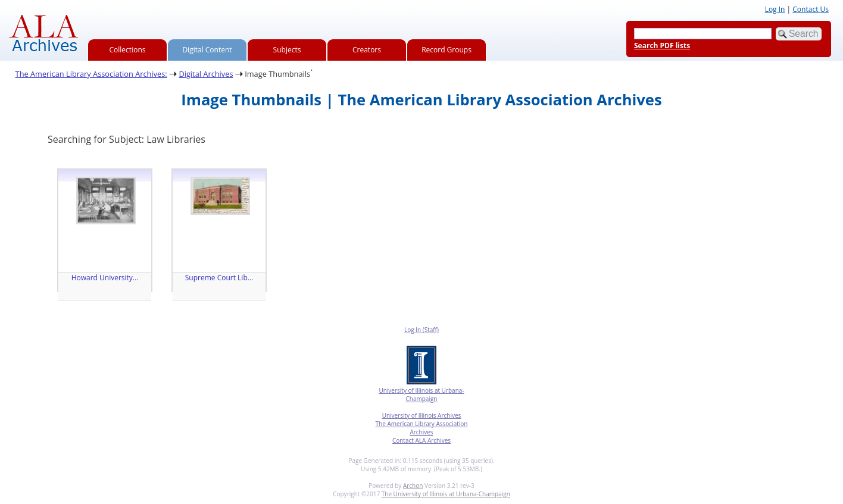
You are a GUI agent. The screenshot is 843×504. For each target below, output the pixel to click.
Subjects (287, 50)
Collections (128, 50)
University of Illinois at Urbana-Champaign (421, 395)
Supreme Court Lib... (219, 278)
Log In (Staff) (421, 330)
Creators (367, 50)
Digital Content (207, 50)
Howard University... (105, 278)
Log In (775, 9)
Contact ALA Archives (421, 440)
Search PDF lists (662, 46)
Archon (413, 486)
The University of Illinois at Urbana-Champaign (446, 494)
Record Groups (447, 50)
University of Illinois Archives (422, 415)
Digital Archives (206, 74)
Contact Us (811, 9)
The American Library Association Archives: (91, 74)
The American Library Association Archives (422, 428)
